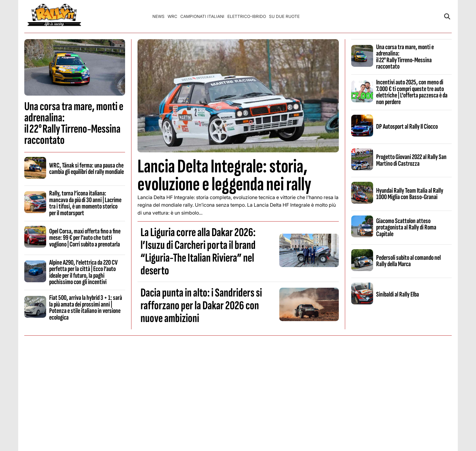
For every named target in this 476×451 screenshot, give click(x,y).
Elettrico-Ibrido (247, 16)
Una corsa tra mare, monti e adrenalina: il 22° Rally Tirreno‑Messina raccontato (74, 123)
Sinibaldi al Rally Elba (398, 294)
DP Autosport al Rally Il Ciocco (407, 127)
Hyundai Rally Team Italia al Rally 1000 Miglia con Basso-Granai (410, 194)
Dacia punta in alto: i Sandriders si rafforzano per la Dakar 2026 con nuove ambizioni (201, 306)
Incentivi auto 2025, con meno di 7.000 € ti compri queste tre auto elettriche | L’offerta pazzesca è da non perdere (412, 92)
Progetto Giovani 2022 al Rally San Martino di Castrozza (411, 160)
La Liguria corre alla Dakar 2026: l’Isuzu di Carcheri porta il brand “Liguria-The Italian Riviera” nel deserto (198, 252)
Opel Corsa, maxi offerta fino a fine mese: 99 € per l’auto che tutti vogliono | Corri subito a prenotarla (85, 238)
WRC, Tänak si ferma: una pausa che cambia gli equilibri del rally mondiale (87, 169)
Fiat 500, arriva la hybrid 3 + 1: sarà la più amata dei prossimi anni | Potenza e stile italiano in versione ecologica (86, 307)
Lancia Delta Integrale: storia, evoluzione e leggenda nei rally (224, 175)
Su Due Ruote (284, 16)
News (158, 16)
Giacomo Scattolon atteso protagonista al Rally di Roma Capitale (406, 227)
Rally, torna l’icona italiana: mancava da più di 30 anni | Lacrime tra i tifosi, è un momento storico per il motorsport (85, 203)
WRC (172, 16)
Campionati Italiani (202, 16)
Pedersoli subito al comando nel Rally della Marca (408, 261)
